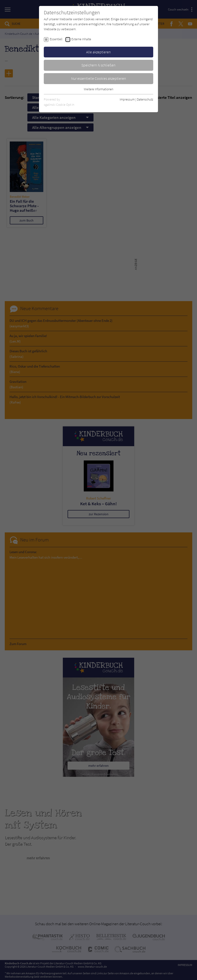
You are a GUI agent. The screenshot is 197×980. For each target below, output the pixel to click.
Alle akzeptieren (98, 52)
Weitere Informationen (98, 89)
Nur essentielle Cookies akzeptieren (99, 78)
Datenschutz (145, 99)
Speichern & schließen (98, 65)
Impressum (127, 99)
